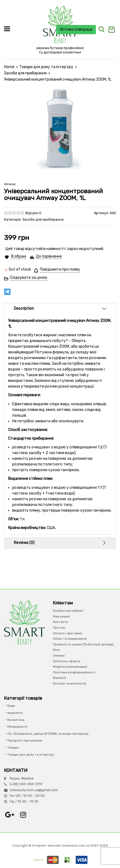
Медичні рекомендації (70, 667)
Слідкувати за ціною (29, 278)
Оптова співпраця (76, 29)
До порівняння (49, 256)
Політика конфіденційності (74, 672)
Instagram (23, 815)
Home (9, 67)
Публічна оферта (67, 661)
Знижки (59, 655)
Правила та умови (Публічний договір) (83, 644)
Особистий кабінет (68, 611)
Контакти (60, 622)
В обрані (19, 256)
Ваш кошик (61, 616)
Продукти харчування (25, 740)
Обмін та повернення (70, 639)
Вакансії (59, 678)
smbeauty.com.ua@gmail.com (34, 790)
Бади (11, 706)
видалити (15, 713)
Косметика (16, 720)
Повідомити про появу (60, 269)
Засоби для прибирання (25, 73)
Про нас (59, 628)
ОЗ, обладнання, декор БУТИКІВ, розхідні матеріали (48, 734)
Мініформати (17, 727)
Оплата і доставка (67, 633)
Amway (10, 184)
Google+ (10, 815)
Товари (13, 747)
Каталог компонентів (70, 683)
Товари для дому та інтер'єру (46, 67)
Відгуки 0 (33, 213)
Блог (56, 650)
